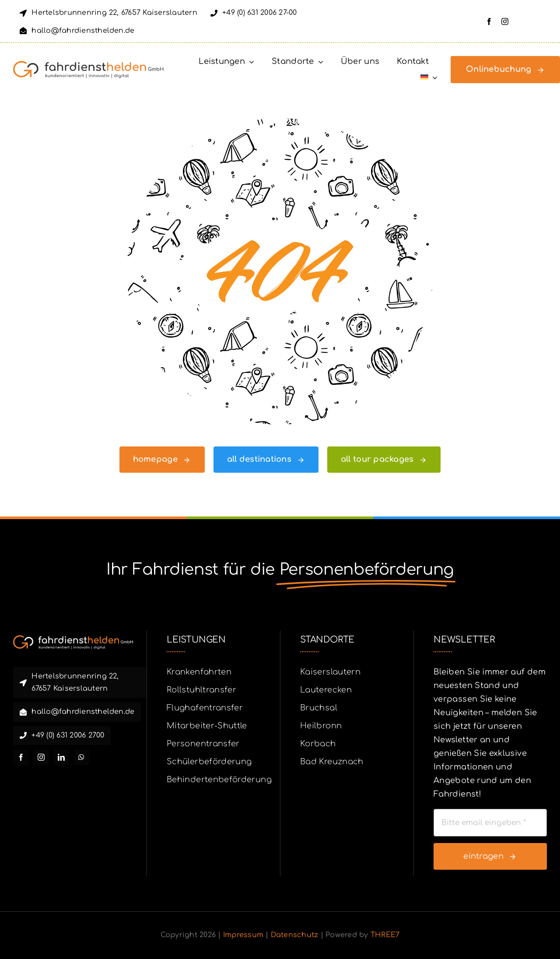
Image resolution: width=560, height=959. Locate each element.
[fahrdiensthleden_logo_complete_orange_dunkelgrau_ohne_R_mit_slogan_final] (89, 65)
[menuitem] (429, 77)
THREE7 (385, 935)
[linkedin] (61, 757)
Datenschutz (295, 935)
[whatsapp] (81, 757)
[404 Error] (280, 122)
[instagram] (505, 21)
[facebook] (489, 21)
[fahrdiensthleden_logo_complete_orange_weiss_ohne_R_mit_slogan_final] (73, 639)
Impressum (243, 935)
